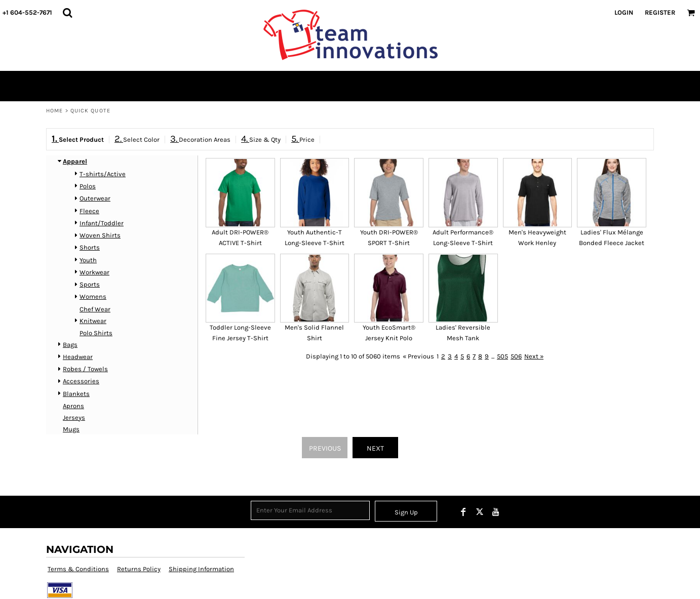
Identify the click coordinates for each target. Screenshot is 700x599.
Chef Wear (95, 309)
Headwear (78, 357)
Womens (93, 296)
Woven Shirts (100, 235)
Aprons (73, 406)
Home (54, 111)
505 (502, 356)
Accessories (81, 381)
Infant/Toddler (102, 223)
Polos (88, 186)
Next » (534, 356)
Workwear (94, 272)
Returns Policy (139, 569)
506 (516, 356)
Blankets (76, 394)
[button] (67, 13)
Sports (90, 284)
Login (624, 12)
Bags (70, 345)
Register (660, 12)
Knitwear (93, 321)
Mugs (71, 429)
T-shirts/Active (103, 174)
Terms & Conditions (78, 569)
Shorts (90, 247)
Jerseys (74, 417)
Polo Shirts (96, 333)
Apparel (75, 161)
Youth (88, 260)
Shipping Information (201, 569)
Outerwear (95, 198)
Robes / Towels (85, 369)
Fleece (89, 211)
